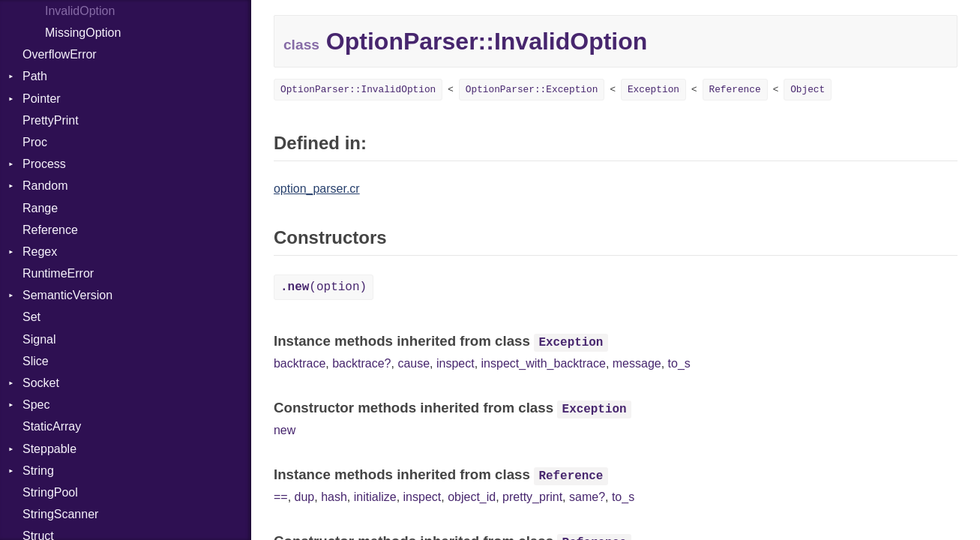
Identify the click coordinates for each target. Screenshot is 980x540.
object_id (472, 497)
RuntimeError (58, 273)
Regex (40, 252)
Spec (36, 405)
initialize (375, 497)
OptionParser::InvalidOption (358, 90)
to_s (679, 363)
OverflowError (60, 54)
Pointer (42, 99)
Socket (41, 383)
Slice (36, 361)
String (38, 471)
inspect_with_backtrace (544, 363)
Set (31, 317)
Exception (653, 90)
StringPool (50, 492)
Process (44, 164)
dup (305, 497)
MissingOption (83, 33)
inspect (456, 363)
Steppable (49, 449)
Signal (39, 339)
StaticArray (52, 426)
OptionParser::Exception (532, 90)
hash (334, 497)
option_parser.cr (317, 189)
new (285, 430)
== (281, 497)
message (637, 363)
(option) (324, 287)
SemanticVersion (67, 295)
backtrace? (361, 363)
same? (587, 497)
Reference (50, 230)
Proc (35, 142)
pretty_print (532, 497)
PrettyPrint (51, 120)
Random (45, 186)
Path (35, 76)
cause (414, 363)
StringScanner (60, 514)
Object (808, 90)
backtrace (300, 363)
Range (40, 208)
